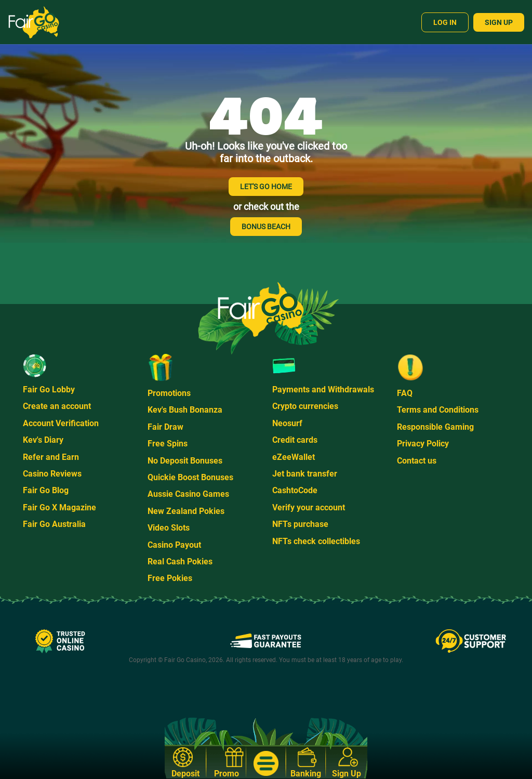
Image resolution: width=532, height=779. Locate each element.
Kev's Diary (43, 440)
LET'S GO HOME (266, 187)
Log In (445, 22)
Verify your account (309, 507)
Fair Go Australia (54, 524)
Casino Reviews (52, 474)
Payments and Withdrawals (323, 389)
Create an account (57, 406)
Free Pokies (170, 578)
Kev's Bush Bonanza (185, 410)
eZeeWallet (294, 457)
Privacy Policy (423, 444)
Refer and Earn (51, 457)
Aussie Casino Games (188, 494)
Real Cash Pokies (180, 562)
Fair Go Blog (46, 490)
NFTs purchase (300, 524)
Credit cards (295, 440)
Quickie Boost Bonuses (190, 477)
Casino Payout (174, 545)
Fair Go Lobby (49, 389)
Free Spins (168, 444)
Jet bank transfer (305, 474)
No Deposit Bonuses (185, 461)
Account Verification (61, 423)
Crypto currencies (305, 406)
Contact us (417, 461)
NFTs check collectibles (316, 541)
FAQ (405, 393)
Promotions (169, 393)
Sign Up (499, 22)
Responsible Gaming (435, 427)
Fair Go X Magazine (59, 507)
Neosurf (287, 423)
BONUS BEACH (266, 227)
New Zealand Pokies (186, 511)
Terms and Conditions (438, 410)
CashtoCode (295, 490)
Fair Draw (165, 427)
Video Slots (169, 528)
